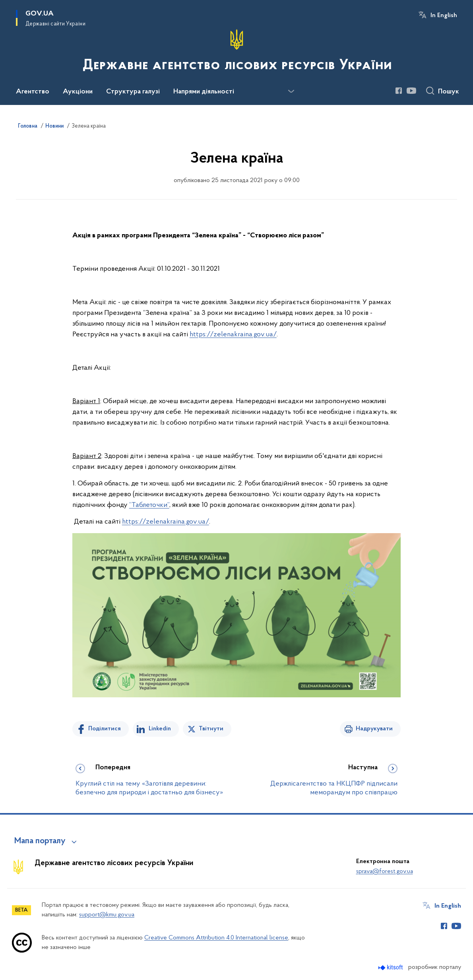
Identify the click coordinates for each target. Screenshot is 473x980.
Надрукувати (374, 729)
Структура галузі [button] (133, 92)
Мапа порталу (40, 841)
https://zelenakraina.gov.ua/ (233, 335)
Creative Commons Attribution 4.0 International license (216, 938)
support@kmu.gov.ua (107, 915)
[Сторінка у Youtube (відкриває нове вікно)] (411, 91)
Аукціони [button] (78, 92)
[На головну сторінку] (236, 52)
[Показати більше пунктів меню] (291, 91)
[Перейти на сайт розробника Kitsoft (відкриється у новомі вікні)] (391, 967)
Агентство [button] (33, 92)
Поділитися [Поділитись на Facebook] (105, 729)
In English (444, 16)
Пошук (449, 92)
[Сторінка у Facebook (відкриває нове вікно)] (399, 91)
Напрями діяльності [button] (204, 92)
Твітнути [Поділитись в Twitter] (211, 729)
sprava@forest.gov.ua (385, 871)
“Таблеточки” (149, 505)
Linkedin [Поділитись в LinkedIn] (160, 729)
